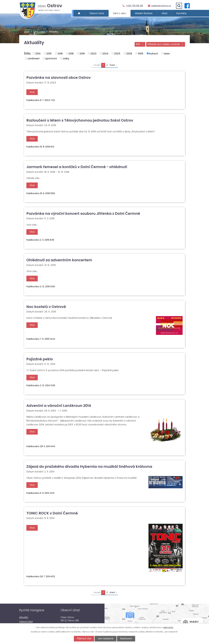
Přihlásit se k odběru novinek (165, 44)
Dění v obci (120, 13)
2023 (93, 53)
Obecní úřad (97, 13)
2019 (82, 53)
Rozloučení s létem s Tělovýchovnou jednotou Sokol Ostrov (80, 120)
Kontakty (182, 13)
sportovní (51, 58)
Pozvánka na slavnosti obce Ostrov (59, 78)
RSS (140, 44)
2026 (129, 53)
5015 (141, 53)
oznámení (34, 58)
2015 (49, 53)
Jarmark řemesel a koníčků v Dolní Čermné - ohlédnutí (77, 167)
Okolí (164, 13)
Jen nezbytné (106, 639)
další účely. (168, 627)
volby (66, 58)
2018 (71, 53)
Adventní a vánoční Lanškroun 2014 (59, 406)
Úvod (79, 13)
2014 (38, 53)
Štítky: (28, 53)
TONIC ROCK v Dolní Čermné (52, 513)
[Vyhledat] (179, 6)
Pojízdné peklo (40, 359)
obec (167, 53)
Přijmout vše (84, 639)
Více (32, 92)
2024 (105, 53)
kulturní (154, 53)
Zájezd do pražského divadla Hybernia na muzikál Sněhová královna (89, 467)
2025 (117, 53)
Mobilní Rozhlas (144, 13)
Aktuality (24, 617)
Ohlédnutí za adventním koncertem (59, 260)
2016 (60, 53)
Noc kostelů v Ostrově (46, 307)
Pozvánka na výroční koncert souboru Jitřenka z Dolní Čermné (83, 213)
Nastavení (127, 639)
